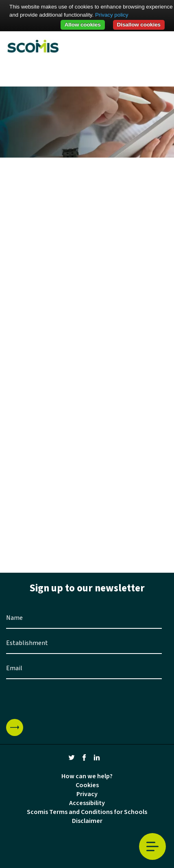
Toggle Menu (152, 847)
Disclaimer (87, 821)
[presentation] (68, 699)
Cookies (87, 785)
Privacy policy (112, 15)
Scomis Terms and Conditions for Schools (87, 812)
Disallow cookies (139, 25)
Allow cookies (83, 25)
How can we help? (87, 776)
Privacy (87, 794)
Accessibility (87, 803)
